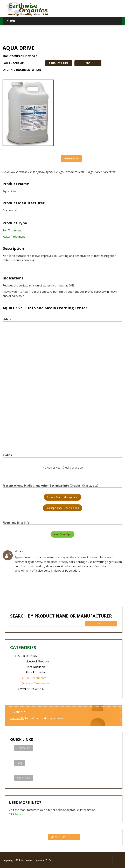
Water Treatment (14, 237)
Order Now (71, 158)
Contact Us (17, 718)
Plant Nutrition (35, 667)
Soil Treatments (36, 678)
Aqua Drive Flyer (62, 534)
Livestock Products (38, 661)
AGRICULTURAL (28, 656)
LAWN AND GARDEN (31, 689)
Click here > (16, 814)
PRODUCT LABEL (59, 63)
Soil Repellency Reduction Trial (63, 508)
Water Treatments (37, 683)
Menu (11, 21)
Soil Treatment (12, 230)
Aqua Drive (10, 191)
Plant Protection (36, 672)
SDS (88, 63)
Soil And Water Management (62, 497)
